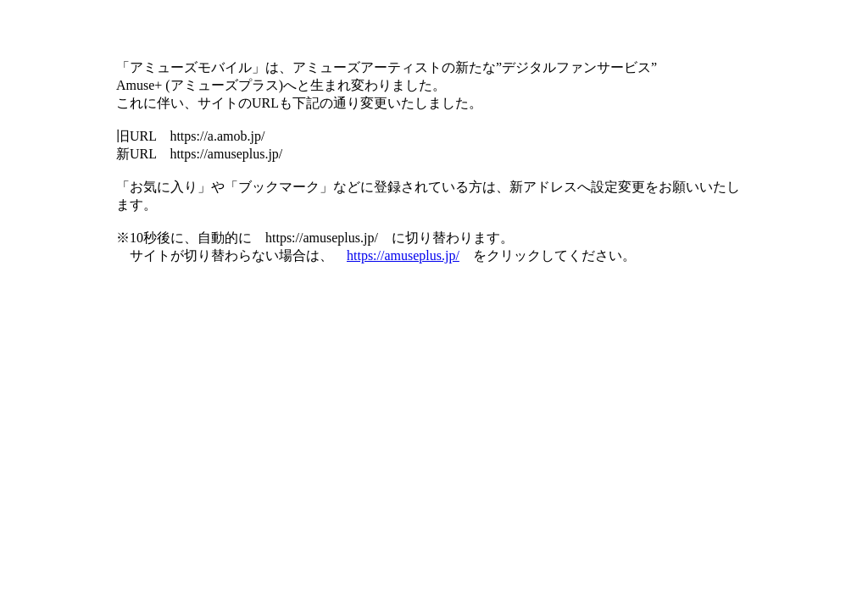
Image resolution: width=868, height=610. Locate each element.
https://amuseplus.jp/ (403, 255)
